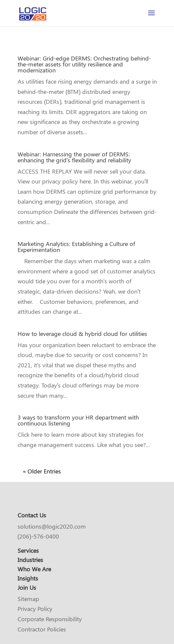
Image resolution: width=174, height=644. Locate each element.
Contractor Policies (42, 629)
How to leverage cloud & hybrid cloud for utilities (82, 334)
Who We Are (34, 569)
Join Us (27, 587)
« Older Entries (42, 471)
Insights (28, 578)
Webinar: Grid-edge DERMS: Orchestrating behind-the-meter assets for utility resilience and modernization (84, 64)
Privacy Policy (35, 609)
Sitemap (28, 599)
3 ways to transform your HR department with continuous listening (78, 420)
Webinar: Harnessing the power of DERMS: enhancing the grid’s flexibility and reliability (75, 157)
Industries (30, 560)
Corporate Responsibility (50, 619)
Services (28, 550)
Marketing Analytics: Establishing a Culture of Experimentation (76, 247)
